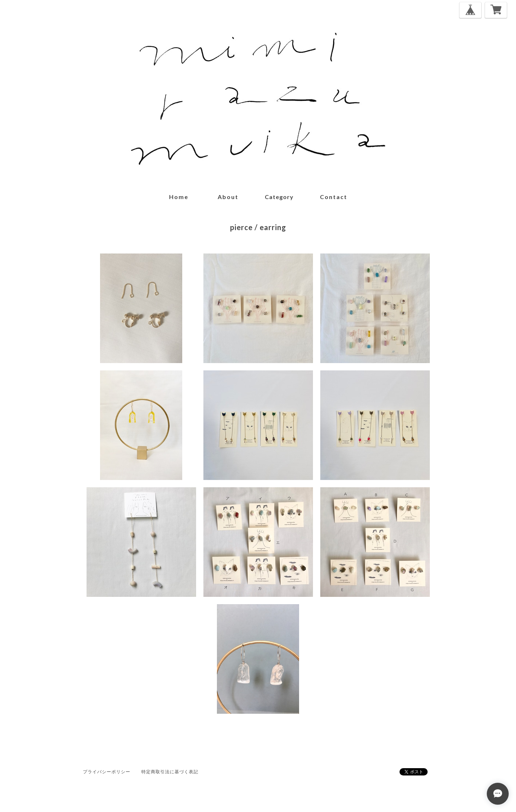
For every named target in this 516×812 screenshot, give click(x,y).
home (179, 197)
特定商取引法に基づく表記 (170, 772)
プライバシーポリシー (107, 772)
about (228, 197)
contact (334, 197)
